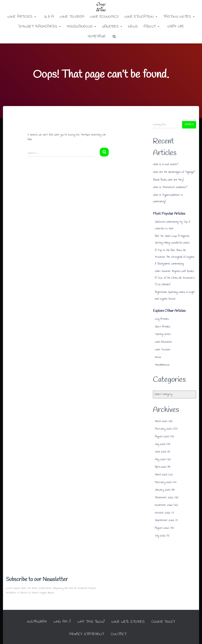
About (151, 27)
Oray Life (175, 27)
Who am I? (62, 622)
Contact (119, 634)
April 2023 (160, 467)
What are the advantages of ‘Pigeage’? (174, 172)
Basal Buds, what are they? (168, 180)
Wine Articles (22, 17)
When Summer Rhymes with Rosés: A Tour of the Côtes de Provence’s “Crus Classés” (175, 278)
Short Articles (163, 327)
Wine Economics (104, 17)
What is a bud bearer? (166, 164)
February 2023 (163, 482)
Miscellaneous (81, 27)
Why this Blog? (91, 622)
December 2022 (164, 498)
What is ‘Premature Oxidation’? (170, 187)
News (133, 27)
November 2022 (164, 505)
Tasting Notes (179, 17)
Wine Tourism (72, 17)
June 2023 (160, 452)
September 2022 (164, 520)
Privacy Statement (86, 634)
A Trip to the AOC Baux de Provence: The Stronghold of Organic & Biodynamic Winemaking (175, 257)
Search (189, 125)
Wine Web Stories (128, 622)
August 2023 (162, 437)
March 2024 (161, 421)
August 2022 (162, 528)
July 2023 (160, 444)
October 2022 (163, 513)
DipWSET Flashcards (39, 27)
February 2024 (163, 429)
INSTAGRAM (37, 622)
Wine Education (141, 17)
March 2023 (161, 475)
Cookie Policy (163, 622)
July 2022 (160, 536)
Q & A (48, 17)
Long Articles (162, 319)
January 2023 (162, 490)
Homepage (96, 36)
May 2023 (160, 459)
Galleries (112, 27)
